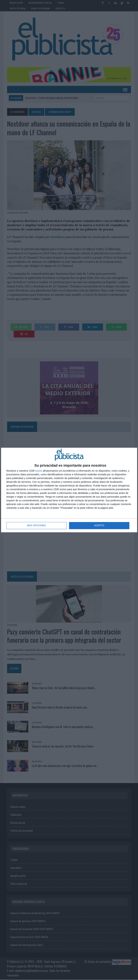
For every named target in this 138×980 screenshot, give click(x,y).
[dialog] (69, 490)
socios (39, 471)
